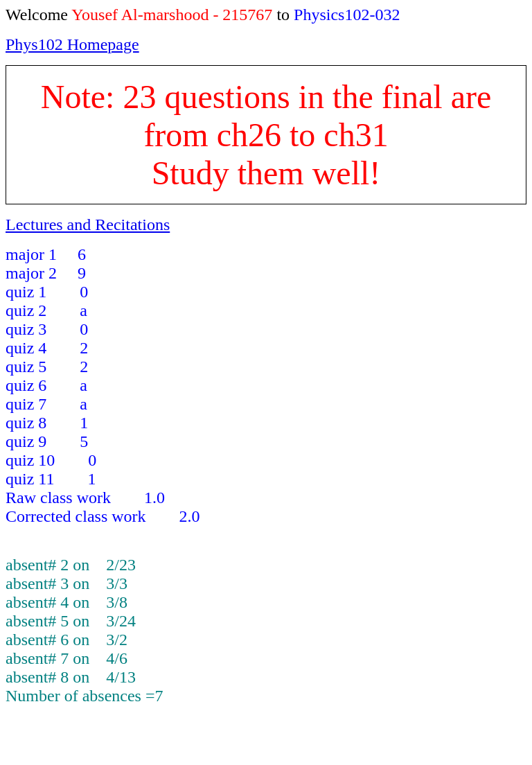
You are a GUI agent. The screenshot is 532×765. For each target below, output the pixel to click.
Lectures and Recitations (88, 225)
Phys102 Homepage (72, 44)
